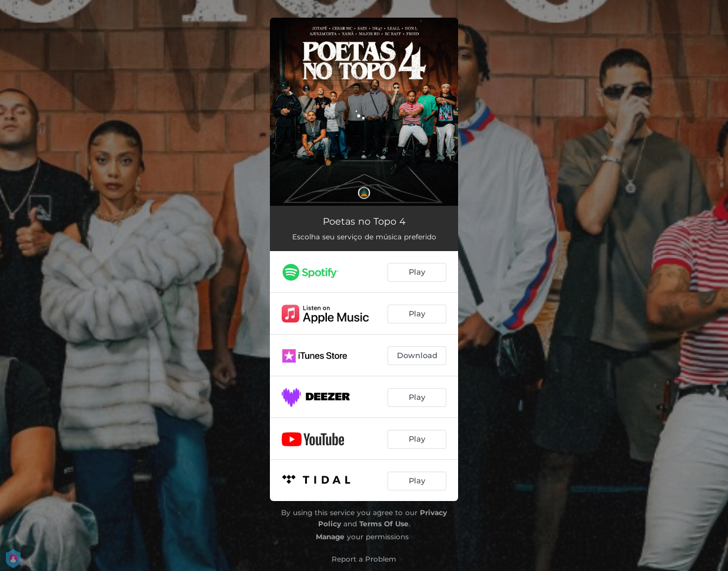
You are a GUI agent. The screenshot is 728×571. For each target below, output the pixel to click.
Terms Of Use (384, 524)
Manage (330, 537)
